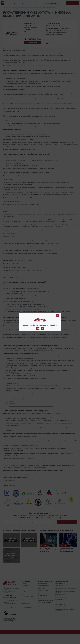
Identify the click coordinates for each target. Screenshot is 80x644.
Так (38, 328)
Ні (43, 328)
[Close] (58, 316)
